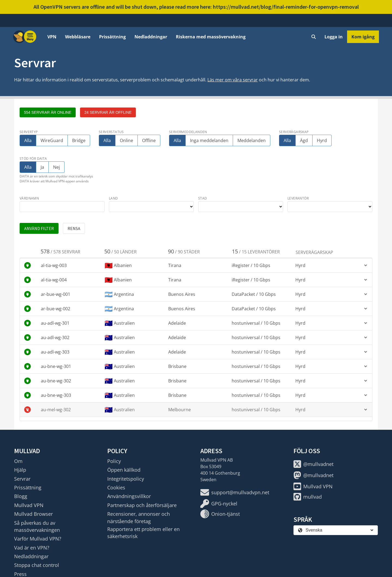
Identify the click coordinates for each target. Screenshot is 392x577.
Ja (43, 167)
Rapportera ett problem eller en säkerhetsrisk (143, 533)
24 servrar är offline (108, 112)
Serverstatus (111, 132)
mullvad (308, 497)
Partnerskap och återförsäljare (142, 505)
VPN (52, 37)
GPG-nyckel (219, 504)
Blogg (21, 496)
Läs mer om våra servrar (233, 80)
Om (18, 461)
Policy (114, 461)
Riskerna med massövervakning (211, 37)
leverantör (298, 198)
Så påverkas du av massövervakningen (37, 526)
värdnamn (29, 198)
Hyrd (322, 140)
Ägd (304, 140)
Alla (28, 140)
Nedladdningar (151, 37)
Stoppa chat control (37, 565)
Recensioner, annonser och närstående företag (139, 517)
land (114, 198)
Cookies (116, 487)
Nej (56, 167)
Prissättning (112, 37)
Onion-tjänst (220, 514)
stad (203, 198)
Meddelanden (252, 140)
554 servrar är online (48, 112)
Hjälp (20, 470)
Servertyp (29, 132)
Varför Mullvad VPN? (38, 539)
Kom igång (363, 37)
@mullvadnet (313, 464)
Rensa (74, 228)
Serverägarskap (294, 132)
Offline (149, 140)
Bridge (79, 140)
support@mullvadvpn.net (235, 492)
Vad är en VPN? (32, 548)
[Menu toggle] (30, 37)
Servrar (22, 479)
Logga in (334, 37)
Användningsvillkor (129, 496)
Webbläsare (78, 37)
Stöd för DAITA (33, 159)
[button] (196, 265)
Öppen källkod (124, 470)
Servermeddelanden (188, 132)
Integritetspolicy (126, 479)
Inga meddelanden (209, 140)
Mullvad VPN (29, 505)
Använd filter (39, 228)
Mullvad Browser (33, 514)
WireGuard (52, 140)
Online (126, 140)
